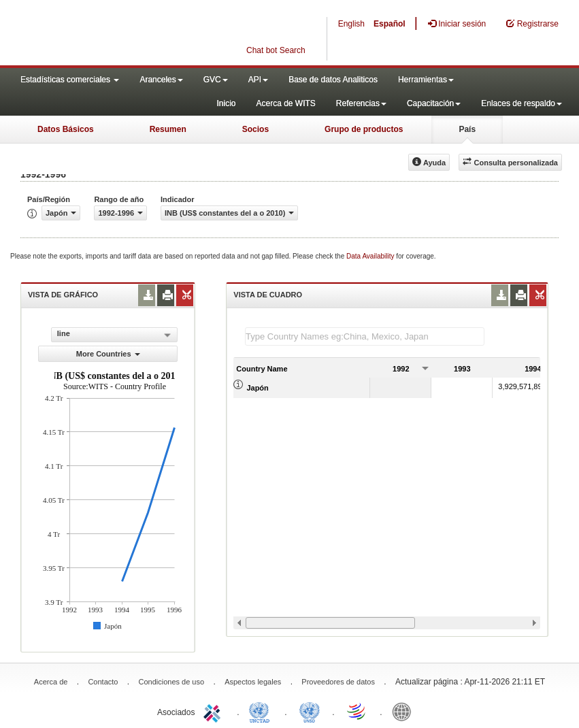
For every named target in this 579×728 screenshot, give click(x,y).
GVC (216, 80)
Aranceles (161, 80)
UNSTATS (310, 711)
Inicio (226, 103)
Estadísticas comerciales (70, 80)
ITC (214, 711)
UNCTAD (262, 711)
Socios (255, 129)
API (258, 80)
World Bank (405, 711)
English (351, 24)
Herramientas (426, 80)
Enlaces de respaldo (522, 103)
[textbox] (365, 336)
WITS (136, 34)
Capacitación (434, 103)
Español (390, 24)
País (467, 129)
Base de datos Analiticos (333, 80)
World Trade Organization (357, 711)
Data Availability (371, 256)
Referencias (361, 103)
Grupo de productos (364, 129)
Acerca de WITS (285, 103)
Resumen (168, 129)
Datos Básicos (66, 129)
